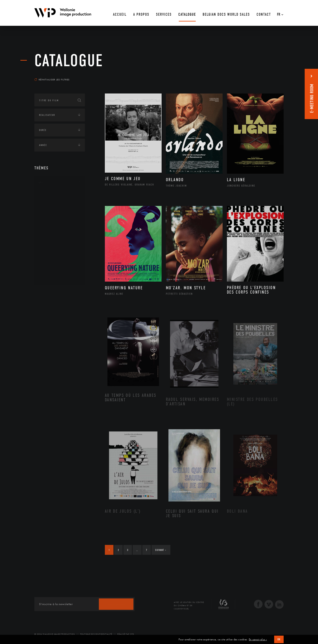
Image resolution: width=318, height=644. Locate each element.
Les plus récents (273, 75)
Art (41, 182)
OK (279, 639)
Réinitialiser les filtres (52, 80)
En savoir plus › (258, 639)
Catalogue (69, 61)
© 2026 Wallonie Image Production (55, 634)
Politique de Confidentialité (96, 634)
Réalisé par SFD (126, 634)
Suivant (161, 550)
